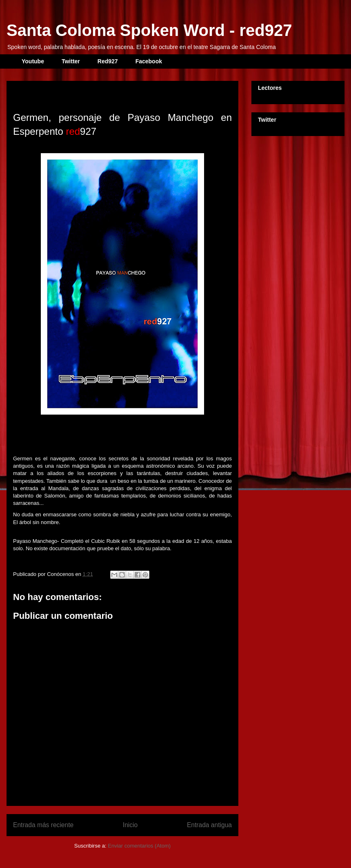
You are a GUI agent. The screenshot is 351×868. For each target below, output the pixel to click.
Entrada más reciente (43, 825)
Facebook (149, 61)
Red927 (108, 61)
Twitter (71, 61)
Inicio (130, 825)
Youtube (33, 61)
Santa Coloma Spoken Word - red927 (149, 30)
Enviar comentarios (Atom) (139, 846)
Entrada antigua (209, 825)
